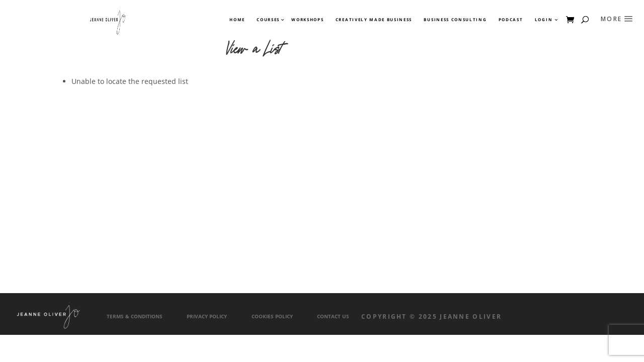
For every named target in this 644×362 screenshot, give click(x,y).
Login (544, 20)
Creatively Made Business (374, 20)
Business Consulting (455, 20)
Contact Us (333, 316)
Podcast (511, 20)
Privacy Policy (207, 316)
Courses (268, 20)
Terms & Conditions (135, 316)
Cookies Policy (272, 316)
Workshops (307, 20)
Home (237, 20)
